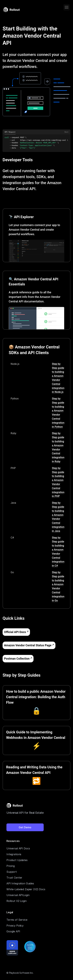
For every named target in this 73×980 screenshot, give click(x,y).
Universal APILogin (18, 895)
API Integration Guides (20, 883)
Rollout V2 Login (17, 901)
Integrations (14, 854)
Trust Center (14, 878)
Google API (13, 931)
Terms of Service (17, 920)
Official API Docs (15, 632)
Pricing (11, 866)
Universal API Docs (18, 848)
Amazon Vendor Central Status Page (28, 645)
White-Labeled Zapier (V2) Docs (26, 889)
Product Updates (17, 860)
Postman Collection (17, 659)
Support (12, 872)
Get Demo (25, 827)
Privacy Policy (15, 926)
